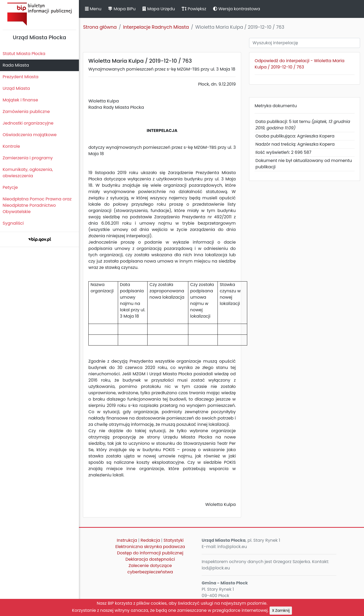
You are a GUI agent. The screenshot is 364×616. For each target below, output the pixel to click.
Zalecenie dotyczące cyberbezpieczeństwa (150, 569)
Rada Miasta (16, 65)
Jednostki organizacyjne (28, 123)
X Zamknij (281, 610)
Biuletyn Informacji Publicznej (39, 14)
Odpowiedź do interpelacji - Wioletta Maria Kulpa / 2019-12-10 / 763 (299, 64)
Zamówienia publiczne (26, 112)
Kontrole (11, 146)
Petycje (10, 187)
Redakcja (150, 540)
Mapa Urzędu (159, 9)
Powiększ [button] (194, 9)
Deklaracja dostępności (150, 559)
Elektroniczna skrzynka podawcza (150, 547)
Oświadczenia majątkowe (30, 135)
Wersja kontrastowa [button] (237, 9)
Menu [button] (93, 9)
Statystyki (174, 540)
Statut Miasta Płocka (24, 54)
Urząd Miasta (16, 88)
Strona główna (100, 27)
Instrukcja (127, 540)
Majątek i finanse (20, 100)
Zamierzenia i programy (28, 158)
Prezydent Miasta (21, 77)
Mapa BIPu (122, 9)
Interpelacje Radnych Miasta (156, 27)
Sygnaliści (13, 223)
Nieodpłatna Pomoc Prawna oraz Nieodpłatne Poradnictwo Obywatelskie (37, 205)
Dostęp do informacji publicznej (150, 553)
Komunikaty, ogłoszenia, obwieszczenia (28, 173)
